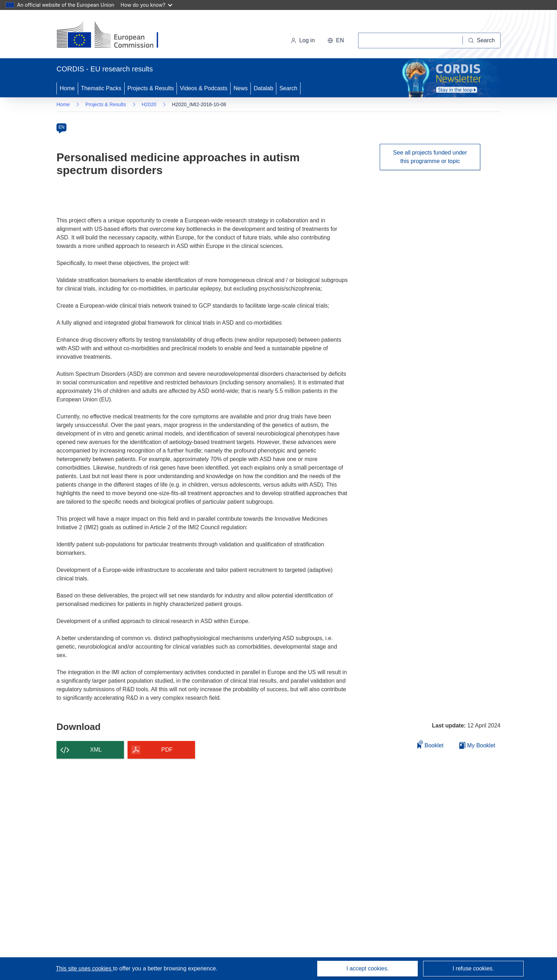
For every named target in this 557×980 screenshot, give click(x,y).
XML (96, 750)
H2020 (149, 104)
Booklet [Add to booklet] (431, 744)
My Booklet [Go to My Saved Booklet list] (477, 745)
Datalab (263, 88)
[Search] (482, 40)
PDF (167, 750)
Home (67, 88)
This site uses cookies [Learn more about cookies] (84, 968)
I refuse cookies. (473, 968)
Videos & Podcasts (204, 88)
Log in (303, 40)
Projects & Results (151, 88)
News (240, 88)
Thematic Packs (101, 88)
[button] (336, 40)
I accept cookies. (367, 968)
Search (288, 88)
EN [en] (62, 127)
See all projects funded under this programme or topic (430, 157)
